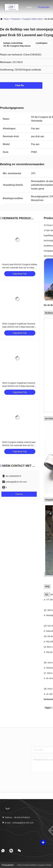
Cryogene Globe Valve (32, 19)
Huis (29, 7)
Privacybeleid (8, 865)
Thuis (6, 19)
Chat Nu (21, 85)
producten (15, 19)
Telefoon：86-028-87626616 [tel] (16, 817)
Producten (44, 7)
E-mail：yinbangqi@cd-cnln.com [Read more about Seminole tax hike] (18, 823)
